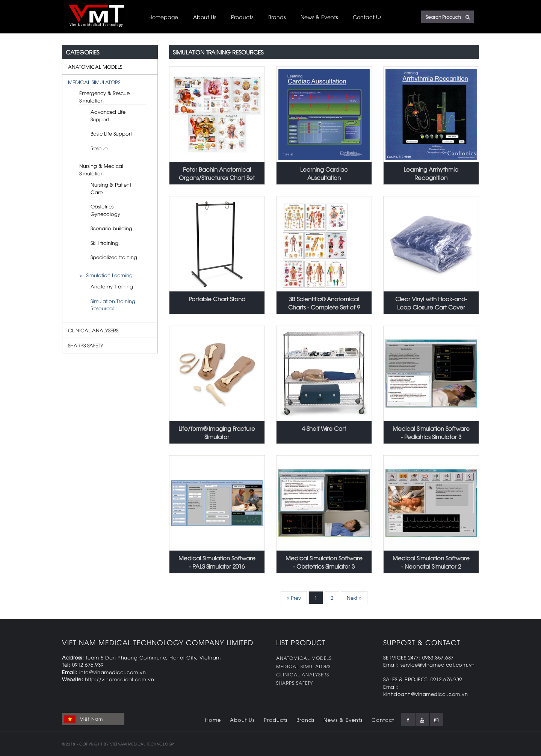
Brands (277, 17)
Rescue (99, 148)
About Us (205, 17)
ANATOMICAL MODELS (95, 66)
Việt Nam (84, 719)
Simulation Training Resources (113, 305)
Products (242, 17)
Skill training (104, 243)
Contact (383, 720)
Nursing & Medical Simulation (101, 169)
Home (213, 720)
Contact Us (367, 17)
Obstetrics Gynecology (105, 210)
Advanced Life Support (108, 115)
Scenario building (111, 228)
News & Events (319, 17)
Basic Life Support (111, 133)
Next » (354, 598)
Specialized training (114, 257)
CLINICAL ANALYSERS (93, 330)
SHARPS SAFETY (86, 345)
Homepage (163, 17)
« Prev (294, 598)
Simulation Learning (109, 275)
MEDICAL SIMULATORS (94, 82)
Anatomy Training (112, 286)
